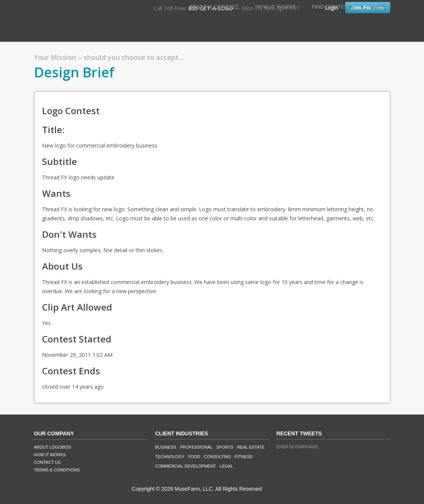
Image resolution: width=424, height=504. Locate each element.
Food (194, 457)
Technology (170, 457)
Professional (196, 447)
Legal (226, 466)
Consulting (217, 457)
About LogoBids (53, 447)
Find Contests (333, 7)
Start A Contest (214, 7)
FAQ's (377, 7)
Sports (225, 447)
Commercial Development (186, 466)
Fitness (244, 457)
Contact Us (48, 462)
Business (166, 447)
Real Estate (251, 447)
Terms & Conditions (57, 470)
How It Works (275, 7)
